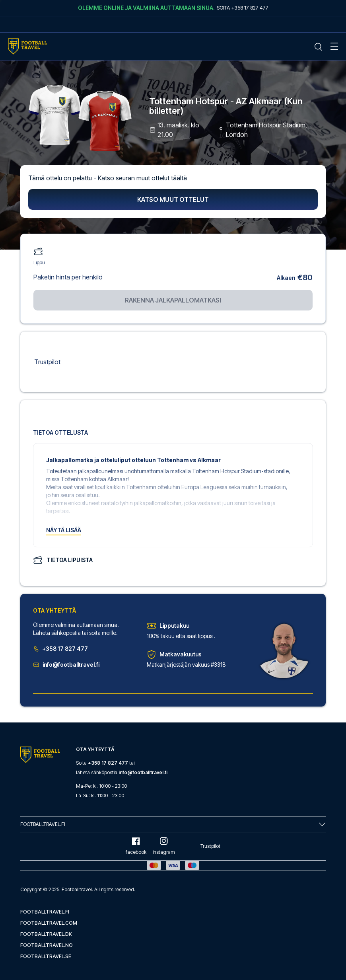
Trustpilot (47, 362)
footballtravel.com (49, 923)
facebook (136, 846)
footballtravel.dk (46, 934)
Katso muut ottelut (173, 199)
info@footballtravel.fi (66, 665)
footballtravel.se (46, 956)
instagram (164, 846)
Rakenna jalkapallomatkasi (173, 300)
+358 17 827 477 (60, 649)
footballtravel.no (47, 945)
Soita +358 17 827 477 (243, 8)
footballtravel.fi (45, 912)
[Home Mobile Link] (27, 46)
